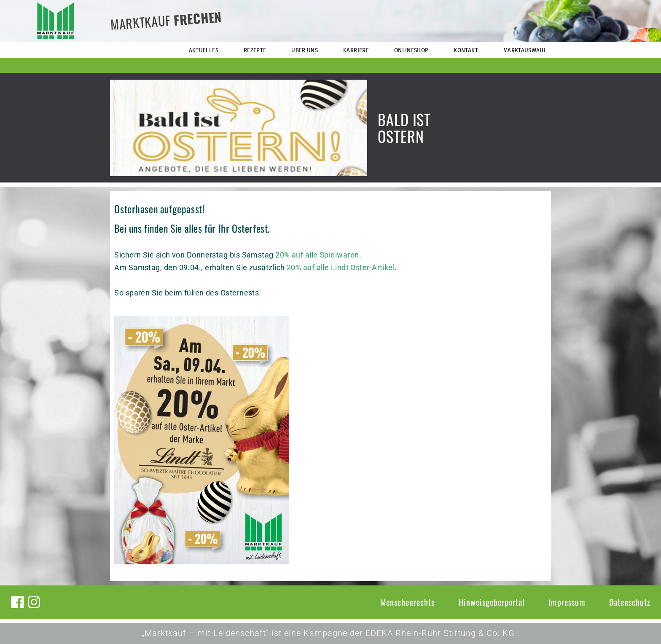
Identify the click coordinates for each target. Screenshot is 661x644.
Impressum (567, 602)
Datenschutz (630, 602)
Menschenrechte (408, 602)
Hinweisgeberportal (492, 602)
